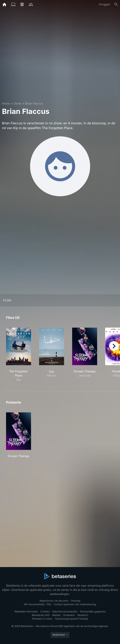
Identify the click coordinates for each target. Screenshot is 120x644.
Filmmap (76, 601)
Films (7, 300)
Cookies (45, 612)
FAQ (49, 604)
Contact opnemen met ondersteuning (75, 604)
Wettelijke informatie (26, 612)
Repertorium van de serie (54, 601)
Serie (17, 103)
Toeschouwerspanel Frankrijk (71, 619)
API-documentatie (34, 604)
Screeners (69, 615)
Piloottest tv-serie (42, 619)
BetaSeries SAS (41, 615)
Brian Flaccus (34, 103)
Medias (56, 615)
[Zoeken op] (116, 4)
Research (83, 615)
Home (6, 103)
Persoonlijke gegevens (93, 612)
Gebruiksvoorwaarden (65, 612)
